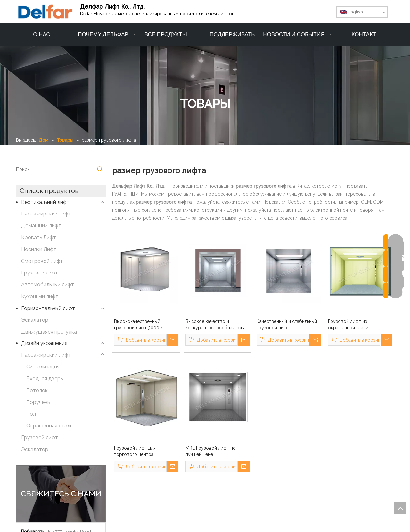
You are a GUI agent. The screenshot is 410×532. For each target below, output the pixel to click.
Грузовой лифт (40, 273)
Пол (31, 414)
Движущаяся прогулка (49, 332)
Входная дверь (45, 379)
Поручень (38, 402)
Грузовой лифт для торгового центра (135, 451)
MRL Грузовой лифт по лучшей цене (211, 451)
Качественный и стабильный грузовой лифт (287, 325)
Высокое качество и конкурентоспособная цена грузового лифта (216, 325)
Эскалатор (35, 320)
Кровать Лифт (39, 237)
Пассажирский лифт (46, 214)
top (400, 508)
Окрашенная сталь (49, 426)
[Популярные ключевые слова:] (100, 169)
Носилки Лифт (39, 249)
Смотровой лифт (42, 261)
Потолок (37, 390)
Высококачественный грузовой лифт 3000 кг (139, 325)
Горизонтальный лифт (48, 308)
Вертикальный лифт (45, 202)
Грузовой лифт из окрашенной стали (348, 325)
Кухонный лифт (40, 296)
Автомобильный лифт (48, 285)
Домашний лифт (41, 226)
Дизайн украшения (44, 343)
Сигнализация (43, 367)
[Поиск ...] (55, 169)
